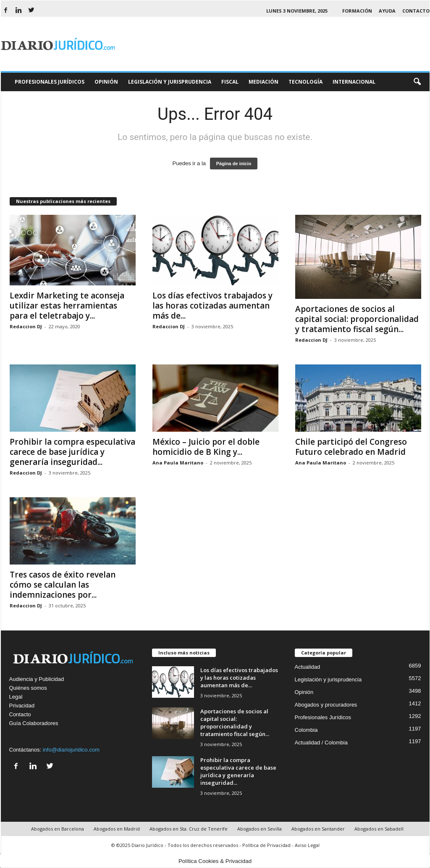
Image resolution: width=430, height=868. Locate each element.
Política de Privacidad (266, 845)
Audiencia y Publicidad (37, 679)
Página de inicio (234, 164)
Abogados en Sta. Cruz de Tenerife (189, 829)
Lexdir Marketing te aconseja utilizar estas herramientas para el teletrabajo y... (67, 306)
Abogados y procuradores (326, 705)
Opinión (106, 82)
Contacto (416, 11)
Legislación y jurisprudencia (328, 679)
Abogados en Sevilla (260, 829)
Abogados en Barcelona (58, 829)
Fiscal (230, 82)
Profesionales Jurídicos (50, 82)
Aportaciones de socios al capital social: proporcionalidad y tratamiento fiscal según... (357, 319)
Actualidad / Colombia (321, 743)
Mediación (264, 82)
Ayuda (387, 11)
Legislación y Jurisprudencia (170, 82)
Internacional (354, 82)
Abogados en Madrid (117, 829)
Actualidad (308, 667)
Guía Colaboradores (34, 723)
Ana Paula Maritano (178, 463)
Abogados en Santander (318, 829)
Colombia (306, 730)
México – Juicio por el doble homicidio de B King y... (206, 447)
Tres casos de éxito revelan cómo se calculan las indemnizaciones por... (63, 585)
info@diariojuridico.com (71, 750)
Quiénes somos (28, 688)
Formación (357, 11)
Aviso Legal (307, 845)
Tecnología (305, 82)
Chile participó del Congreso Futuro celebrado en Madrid (351, 447)
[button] (417, 82)
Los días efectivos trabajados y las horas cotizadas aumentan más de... (212, 306)
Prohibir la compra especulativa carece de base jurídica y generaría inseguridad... (72, 452)
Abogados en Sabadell (379, 829)
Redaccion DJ (26, 326)
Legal (16, 697)
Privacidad (22, 706)
